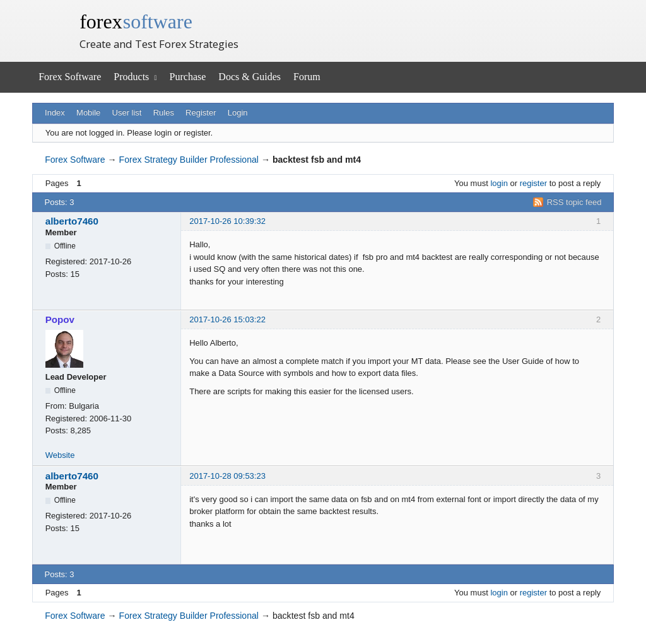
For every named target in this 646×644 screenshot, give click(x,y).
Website (60, 455)
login (499, 183)
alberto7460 (72, 221)
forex (136, 21)
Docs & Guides (250, 77)
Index (55, 113)
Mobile (88, 113)
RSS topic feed (574, 202)
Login (238, 113)
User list (127, 113)
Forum (307, 77)
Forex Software (70, 77)
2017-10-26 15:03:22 (227, 319)
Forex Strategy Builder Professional (189, 160)
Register (201, 113)
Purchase (188, 77)
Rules (164, 113)
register (533, 183)
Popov (60, 319)
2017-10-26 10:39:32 (227, 221)
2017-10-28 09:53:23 (227, 476)
